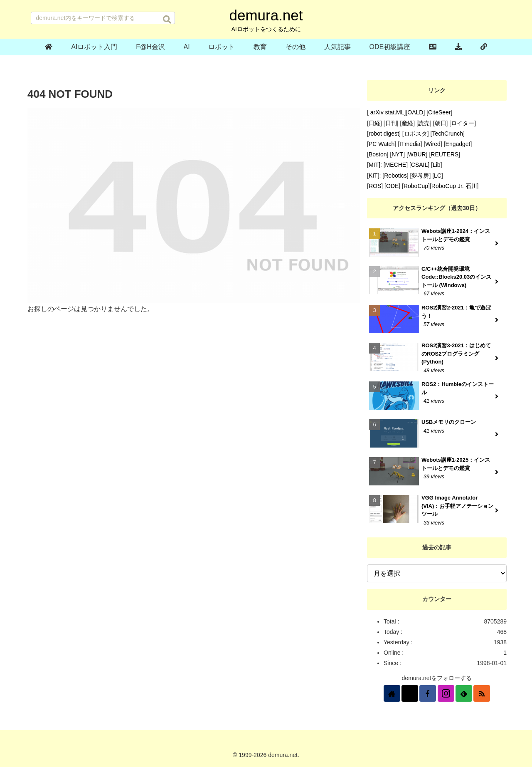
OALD (415, 112)
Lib (437, 165)
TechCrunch (447, 134)
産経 (407, 123)
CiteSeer (439, 112)
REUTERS (445, 154)
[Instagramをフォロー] (446, 693)
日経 (374, 123)
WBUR (417, 154)
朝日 (441, 123)
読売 (424, 123)
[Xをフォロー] (410, 693)
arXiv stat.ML (387, 112)
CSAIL (419, 165)
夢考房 (420, 176)
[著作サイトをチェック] (392, 693)
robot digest (384, 134)
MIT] (374, 165)
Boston (378, 154)
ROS (375, 186)
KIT (373, 176)
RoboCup (416, 186)
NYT (397, 154)
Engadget (458, 144)
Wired (433, 144)
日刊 (391, 123)
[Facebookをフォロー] (428, 693)
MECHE (396, 165)
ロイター (463, 123)
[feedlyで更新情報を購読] (464, 693)
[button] (167, 20)
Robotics (395, 176)
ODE (392, 186)
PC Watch (382, 144)
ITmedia (410, 144)
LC (438, 176)
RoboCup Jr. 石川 (454, 186)
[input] (103, 18)
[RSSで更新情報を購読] (482, 693)
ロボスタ (416, 134)
